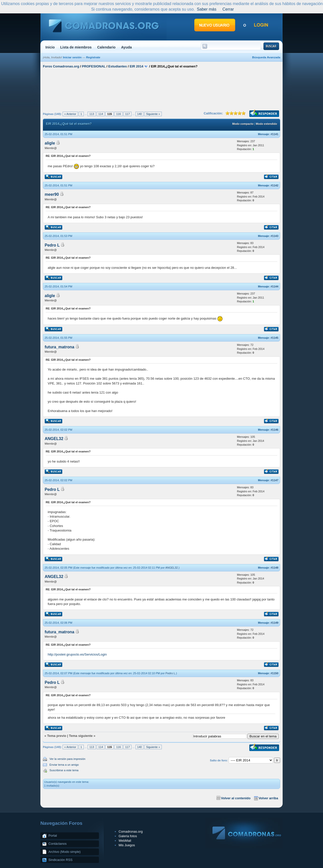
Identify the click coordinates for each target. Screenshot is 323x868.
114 (101, 114)
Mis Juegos (127, 845)
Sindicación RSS (60, 860)
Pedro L (52, 245)
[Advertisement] (161, 89)
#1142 (274, 185)
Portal (53, 836)
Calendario (106, 47)
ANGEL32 (54, 439)
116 (118, 114)
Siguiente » (153, 114)
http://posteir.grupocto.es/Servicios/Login (77, 654)
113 (92, 114)
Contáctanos (58, 844)
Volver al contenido (236, 798)
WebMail (125, 841)
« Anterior (70, 114)
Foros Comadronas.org (61, 66)
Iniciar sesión (72, 57)
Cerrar (228, 9)
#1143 (274, 236)
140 (140, 114)
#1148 (274, 568)
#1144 (274, 286)
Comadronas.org (131, 831)
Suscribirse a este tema (64, 770)
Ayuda (127, 47)
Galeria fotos (128, 836)
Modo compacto (243, 124)
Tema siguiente (81, 736)
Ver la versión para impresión (67, 759)
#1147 (274, 480)
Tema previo (57, 736)
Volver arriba (268, 798)
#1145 (274, 338)
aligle (50, 143)
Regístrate (93, 57)
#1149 (274, 623)
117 (127, 114)
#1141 (274, 134)
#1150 (274, 673)
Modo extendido (266, 124)
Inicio (50, 47)
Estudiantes (118, 66)
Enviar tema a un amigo (64, 765)
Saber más (207, 9)
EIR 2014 (137, 66)
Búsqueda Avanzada (266, 57)
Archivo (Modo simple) (64, 852)
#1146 (274, 430)
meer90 (52, 194)
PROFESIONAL (94, 66)
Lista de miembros (76, 47)
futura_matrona (59, 347)
